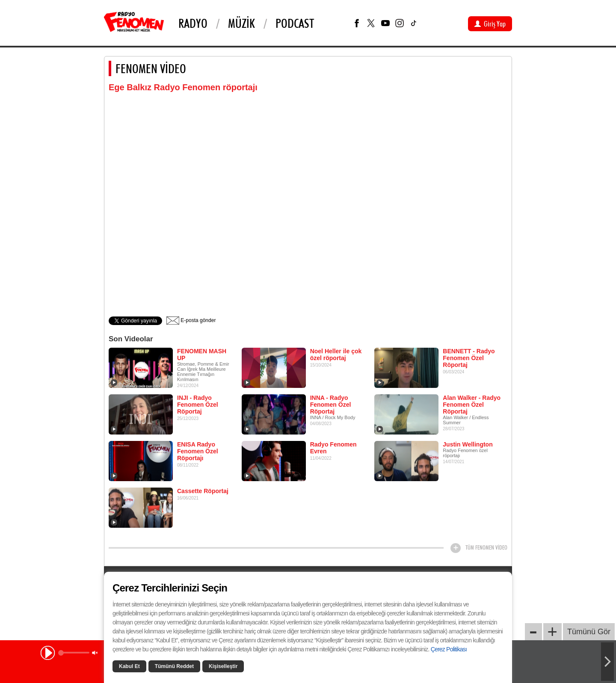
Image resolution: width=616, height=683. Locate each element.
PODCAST (295, 23)
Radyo (193, 23)
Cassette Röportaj (203, 491)
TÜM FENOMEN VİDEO (486, 547)
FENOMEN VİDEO (151, 68)
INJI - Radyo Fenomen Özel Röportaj (198, 405)
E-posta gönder (191, 320)
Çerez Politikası (449, 649)
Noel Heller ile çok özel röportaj (336, 355)
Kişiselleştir (223, 666)
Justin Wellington (468, 444)
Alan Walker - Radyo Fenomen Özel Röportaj (472, 405)
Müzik (241, 23)
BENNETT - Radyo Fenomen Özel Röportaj (469, 358)
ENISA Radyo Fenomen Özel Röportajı (198, 451)
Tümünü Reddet (174, 666)
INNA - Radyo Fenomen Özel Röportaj (331, 405)
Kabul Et (129, 666)
